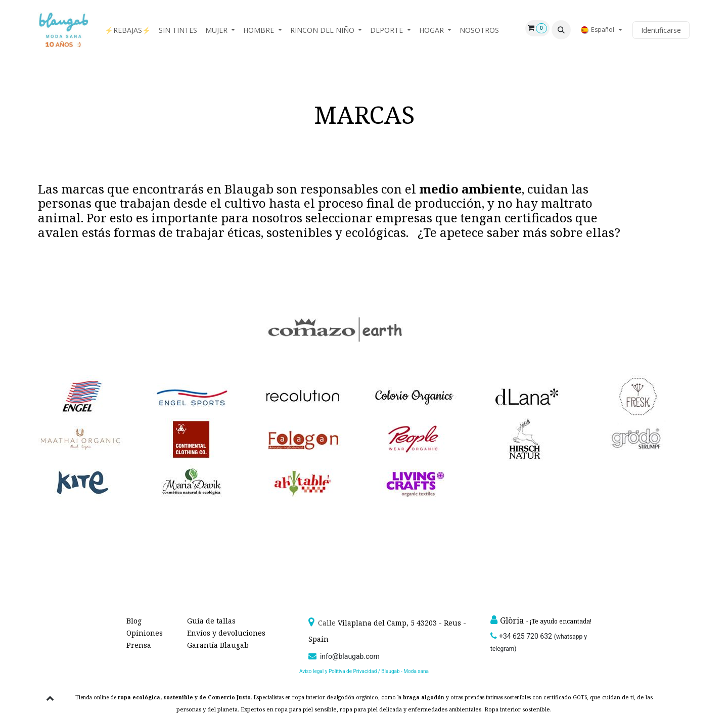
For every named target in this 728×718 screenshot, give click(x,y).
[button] (561, 30)
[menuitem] (128, 30)
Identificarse (661, 30)
